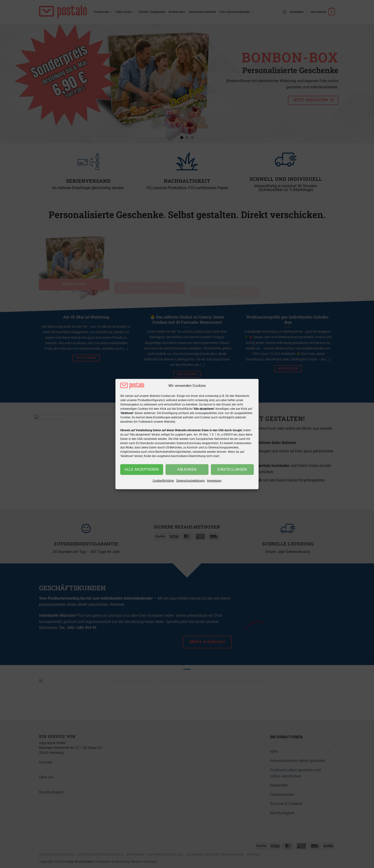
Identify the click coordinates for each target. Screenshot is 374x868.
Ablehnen (187, 469)
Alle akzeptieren (142, 469)
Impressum (214, 481)
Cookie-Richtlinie (163, 481)
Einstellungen (232, 469)
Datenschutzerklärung (190, 481)
